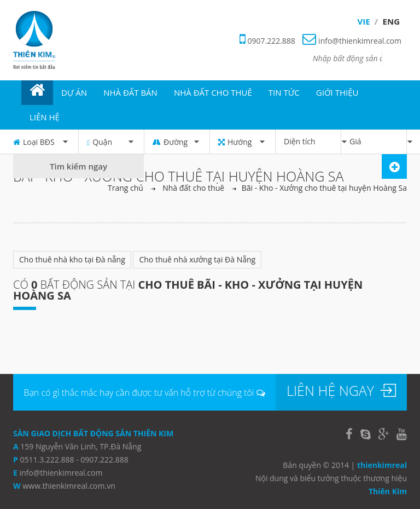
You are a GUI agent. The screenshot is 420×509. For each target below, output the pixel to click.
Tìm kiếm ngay (78, 166)
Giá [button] (378, 141)
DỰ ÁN (74, 92)
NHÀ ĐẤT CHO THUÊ (213, 92)
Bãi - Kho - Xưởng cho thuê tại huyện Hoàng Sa (324, 188)
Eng (391, 21)
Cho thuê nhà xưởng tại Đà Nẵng (197, 259)
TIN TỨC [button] (284, 92)
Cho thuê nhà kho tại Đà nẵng (72, 259)
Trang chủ (126, 188)
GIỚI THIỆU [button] (337, 92)
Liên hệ (45, 117)
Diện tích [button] (312, 141)
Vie (364, 21)
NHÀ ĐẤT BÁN (130, 92)
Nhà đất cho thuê (193, 188)
